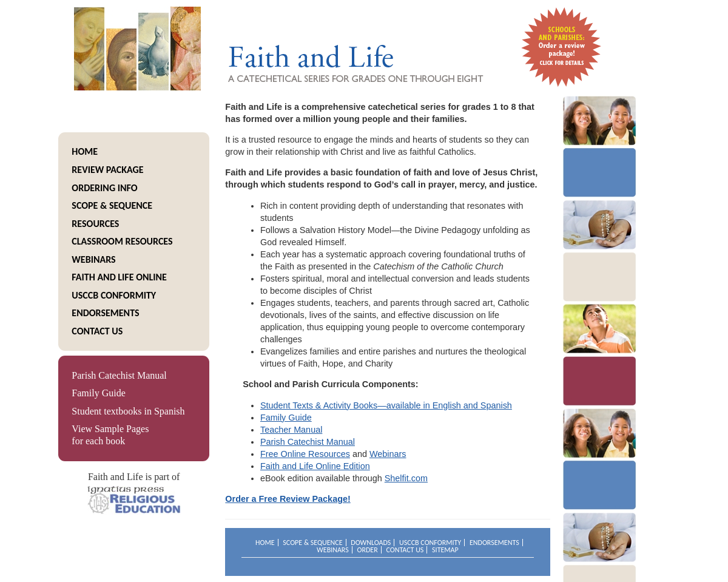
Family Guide (98, 393)
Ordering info (104, 188)
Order (367, 550)
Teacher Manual (291, 430)
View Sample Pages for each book (110, 435)
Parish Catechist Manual (119, 375)
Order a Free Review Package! (288, 499)
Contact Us (97, 331)
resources (95, 224)
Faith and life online (119, 277)
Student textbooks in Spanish (128, 411)
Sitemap (445, 550)
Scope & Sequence (112, 205)
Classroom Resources (122, 241)
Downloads (371, 543)
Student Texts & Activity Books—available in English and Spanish (386, 405)
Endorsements (105, 313)
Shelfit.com (406, 478)
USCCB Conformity (114, 295)
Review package (107, 170)
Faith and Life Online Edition (315, 466)
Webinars (93, 259)
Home (85, 151)
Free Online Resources (305, 454)
